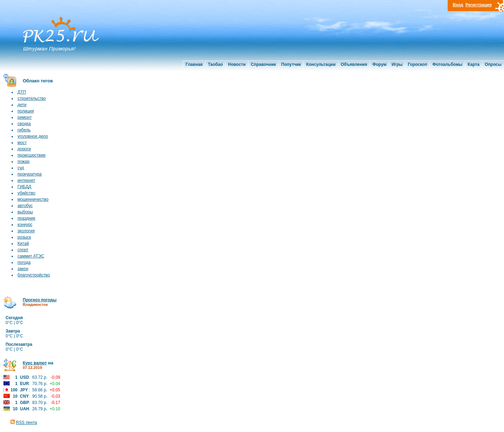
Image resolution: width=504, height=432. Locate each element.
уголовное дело (33, 136)
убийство (26, 193)
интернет (26, 180)
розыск (24, 237)
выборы (25, 212)
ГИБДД (24, 187)
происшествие (31, 155)
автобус (25, 206)
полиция (26, 111)
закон (23, 269)
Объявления (354, 64)
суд (21, 168)
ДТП (22, 92)
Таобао (215, 64)
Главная (194, 64)
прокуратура (30, 174)
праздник (26, 218)
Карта (474, 64)
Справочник (264, 64)
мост (22, 143)
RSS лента (26, 423)
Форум (379, 64)
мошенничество (33, 199)
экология (26, 231)
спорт (23, 250)
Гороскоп (417, 64)
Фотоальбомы (447, 64)
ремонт (24, 117)
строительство (32, 98)
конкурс (25, 225)
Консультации (321, 64)
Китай (23, 244)
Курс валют (35, 363)
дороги (24, 149)
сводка (24, 124)
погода (24, 262)
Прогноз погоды (40, 300)
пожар (23, 162)
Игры (397, 64)
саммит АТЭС (31, 256)
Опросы (493, 64)
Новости (237, 64)
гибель (24, 130)
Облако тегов (38, 81)
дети (22, 105)
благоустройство (34, 275)
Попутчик (291, 64)
